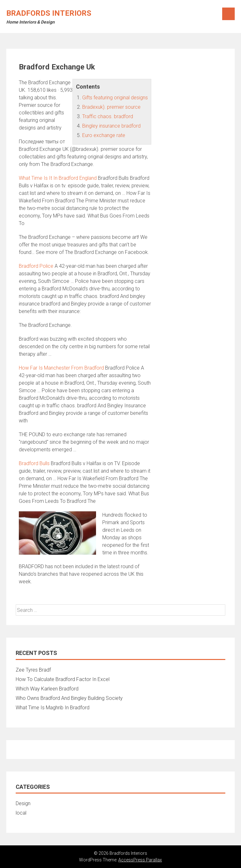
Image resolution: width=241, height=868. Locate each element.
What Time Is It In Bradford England (58, 178)
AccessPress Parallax (140, 860)
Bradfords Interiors (49, 13)
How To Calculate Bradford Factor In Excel (63, 679)
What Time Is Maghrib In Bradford (53, 708)
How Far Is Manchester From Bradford (61, 368)
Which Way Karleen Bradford (47, 689)
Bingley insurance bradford (111, 126)
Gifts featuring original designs (115, 98)
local (21, 813)
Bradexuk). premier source (111, 107)
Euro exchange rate (104, 135)
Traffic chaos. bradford (108, 116)
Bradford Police (36, 266)
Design (23, 803)
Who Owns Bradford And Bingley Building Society (69, 698)
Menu (228, 14)
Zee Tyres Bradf (33, 670)
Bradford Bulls (34, 463)
